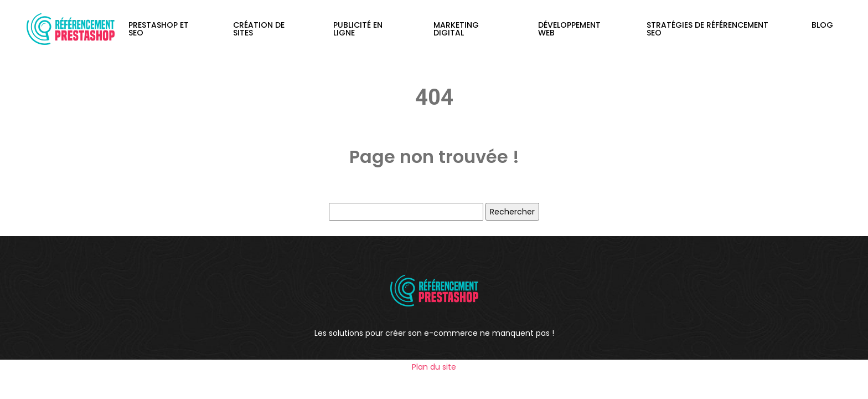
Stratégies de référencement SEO (707, 29)
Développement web (569, 29)
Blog (822, 25)
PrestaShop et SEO (159, 29)
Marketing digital (456, 29)
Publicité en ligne (358, 29)
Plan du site (434, 367)
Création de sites (259, 29)
